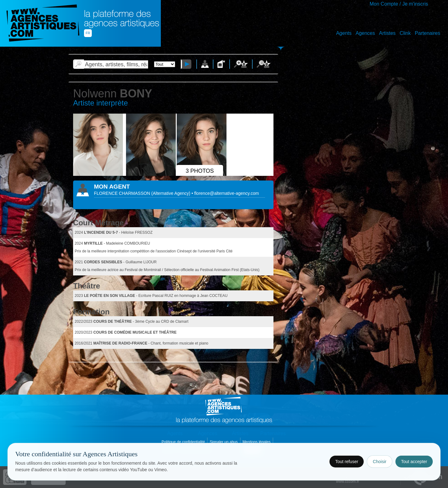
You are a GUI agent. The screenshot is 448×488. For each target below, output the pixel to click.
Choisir (380, 462)
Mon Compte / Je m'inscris (399, 4)
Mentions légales (257, 442)
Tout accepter (414, 462)
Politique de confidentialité (184, 442)
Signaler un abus (224, 442)
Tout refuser (347, 462)
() (171, 193)
